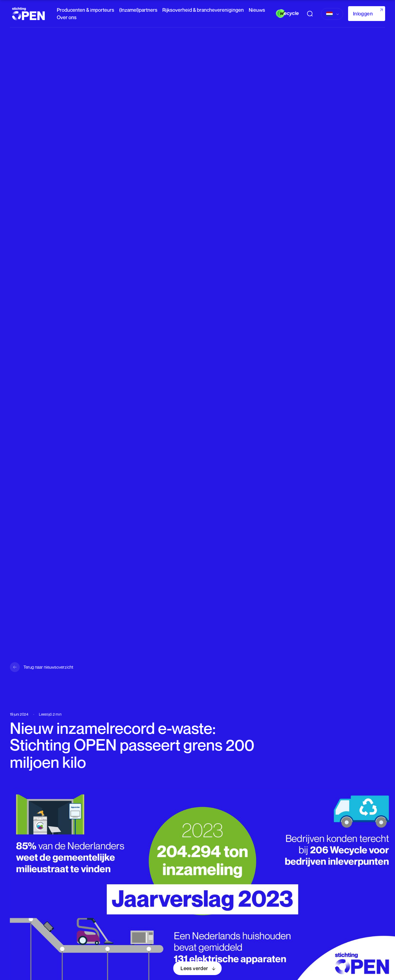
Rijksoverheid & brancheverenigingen (203, 10)
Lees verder (194, 968)
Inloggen (363, 14)
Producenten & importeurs (85, 10)
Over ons (67, 17)
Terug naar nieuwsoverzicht (48, 667)
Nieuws (257, 10)
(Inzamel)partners (138, 10)
